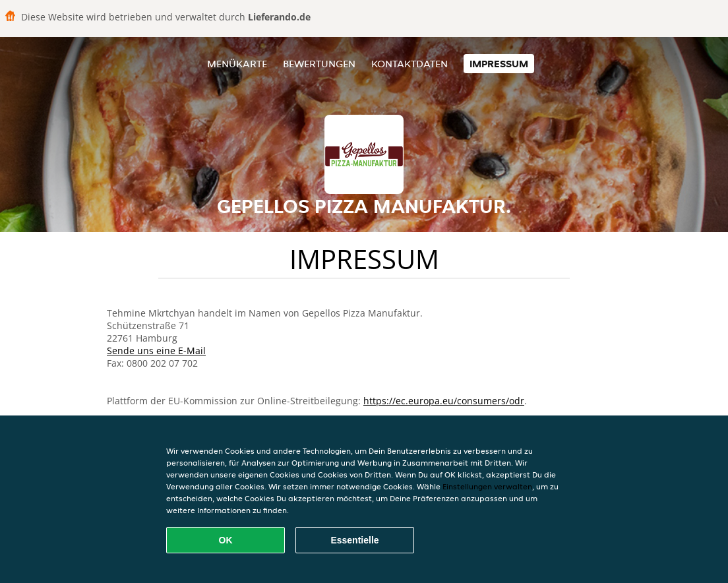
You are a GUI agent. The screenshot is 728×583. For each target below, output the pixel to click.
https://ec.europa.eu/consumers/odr (444, 401)
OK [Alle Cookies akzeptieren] (226, 540)
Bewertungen (319, 64)
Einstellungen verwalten (487, 486)
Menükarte (237, 64)
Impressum (499, 64)
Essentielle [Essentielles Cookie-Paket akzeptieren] (354, 540)
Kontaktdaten (409, 64)
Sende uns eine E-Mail (156, 351)
